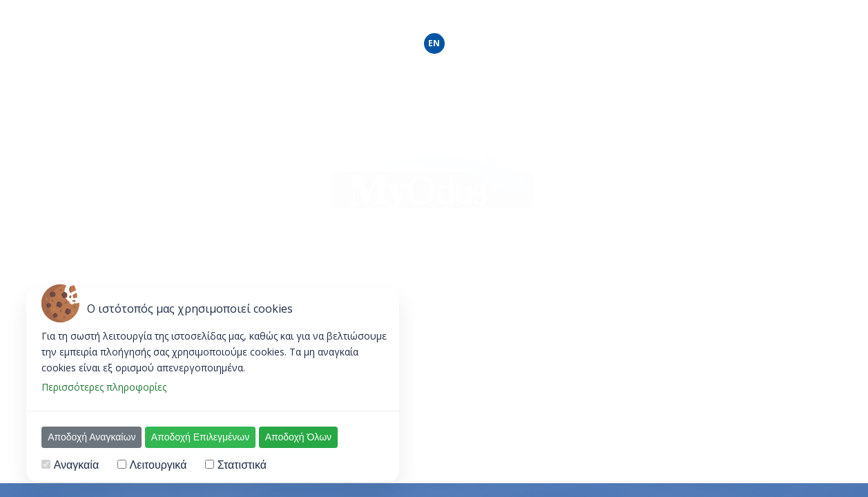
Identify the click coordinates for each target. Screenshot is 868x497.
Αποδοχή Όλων (298, 437)
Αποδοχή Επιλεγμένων (200, 437)
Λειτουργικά (158, 465)
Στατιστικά (242, 465)
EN (434, 43)
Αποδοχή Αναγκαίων (91, 437)
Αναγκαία (77, 465)
